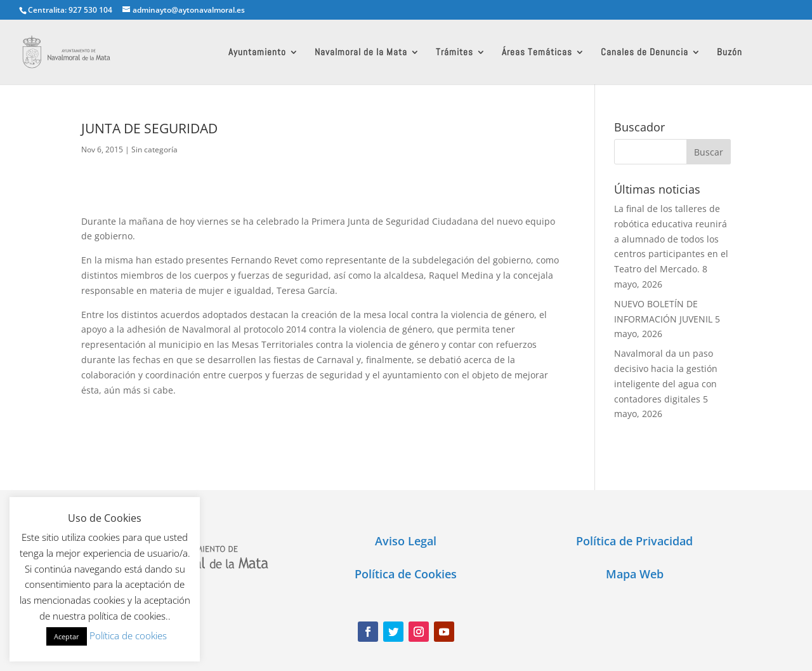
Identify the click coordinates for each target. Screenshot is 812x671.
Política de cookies (128, 635)
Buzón (730, 53)
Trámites (455, 53)
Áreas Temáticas (537, 53)
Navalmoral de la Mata (361, 53)
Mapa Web (635, 574)
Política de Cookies (406, 574)
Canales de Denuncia (645, 53)
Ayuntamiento (257, 53)
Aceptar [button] (67, 636)
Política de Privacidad (634, 541)
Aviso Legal (406, 541)
